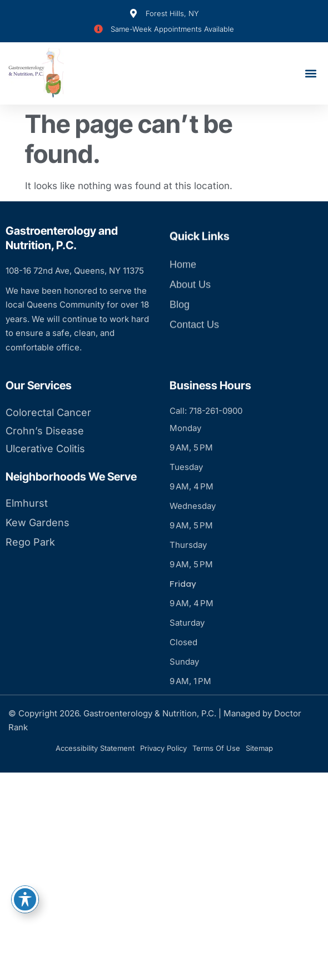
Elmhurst (27, 534)
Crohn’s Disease (45, 462)
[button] (310, 74)
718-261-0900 (216, 442)
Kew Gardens (38, 554)
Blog (180, 318)
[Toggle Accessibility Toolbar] (25, 899)
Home (183, 278)
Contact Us (194, 338)
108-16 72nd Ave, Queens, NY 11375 (75, 271)
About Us (190, 298)
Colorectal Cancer (48, 444)
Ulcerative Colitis (45, 480)
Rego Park (30, 573)
